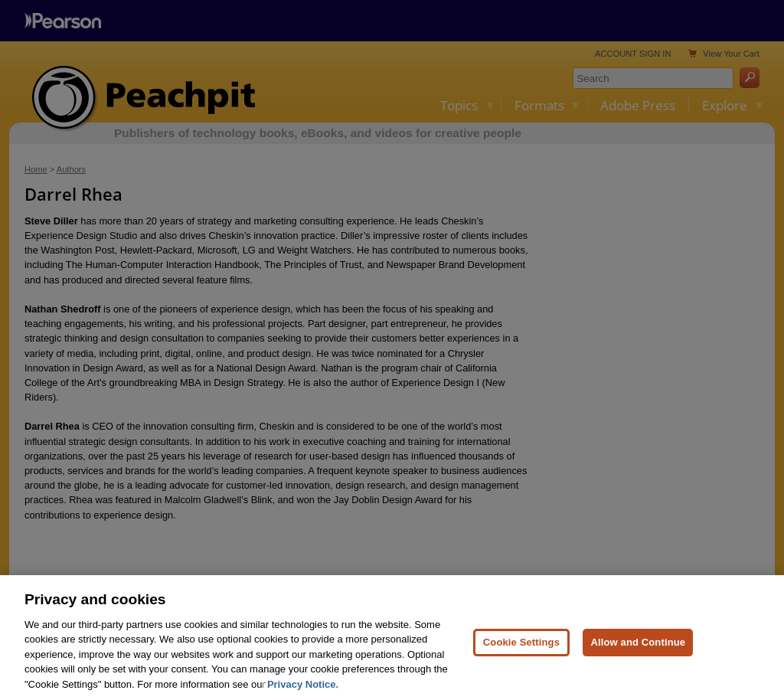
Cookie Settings (521, 650)
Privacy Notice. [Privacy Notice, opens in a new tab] (303, 692)
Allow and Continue (638, 650)
